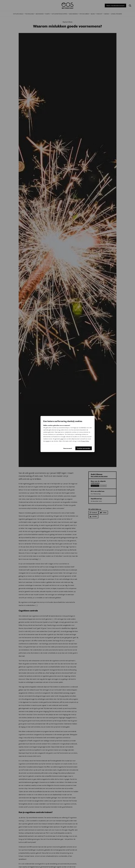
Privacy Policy (85, 441)
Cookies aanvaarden (84, 448)
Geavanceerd (68, 448)
